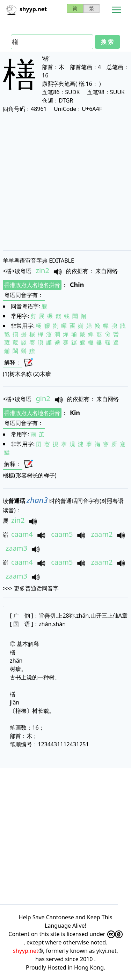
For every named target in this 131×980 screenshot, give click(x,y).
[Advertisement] (65, 181)
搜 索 (107, 42)
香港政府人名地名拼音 (32, 285)
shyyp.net (26, 951)
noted (98, 942)
